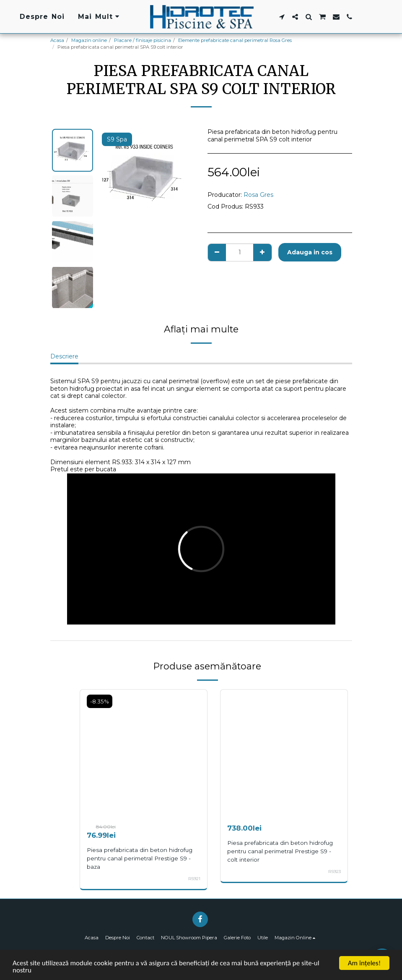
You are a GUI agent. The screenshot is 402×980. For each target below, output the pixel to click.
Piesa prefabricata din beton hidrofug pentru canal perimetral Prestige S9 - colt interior (280, 851)
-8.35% (100, 701)
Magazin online (89, 40)
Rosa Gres (258, 195)
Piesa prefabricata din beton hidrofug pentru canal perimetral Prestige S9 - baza (140, 858)
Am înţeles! (364, 963)
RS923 (335, 872)
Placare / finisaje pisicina (143, 40)
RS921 (194, 879)
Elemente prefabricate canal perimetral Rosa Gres (235, 40)
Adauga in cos (310, 252)
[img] (144, 753)
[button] (282, 17)
